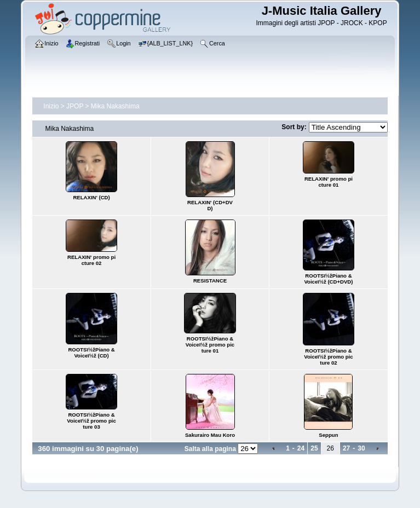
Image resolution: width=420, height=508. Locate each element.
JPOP (75, 106)
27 (346, 448)
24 (301, 448)
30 (361, 448)
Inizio (51, 106)
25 (314, 448)
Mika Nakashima (115, 106)
